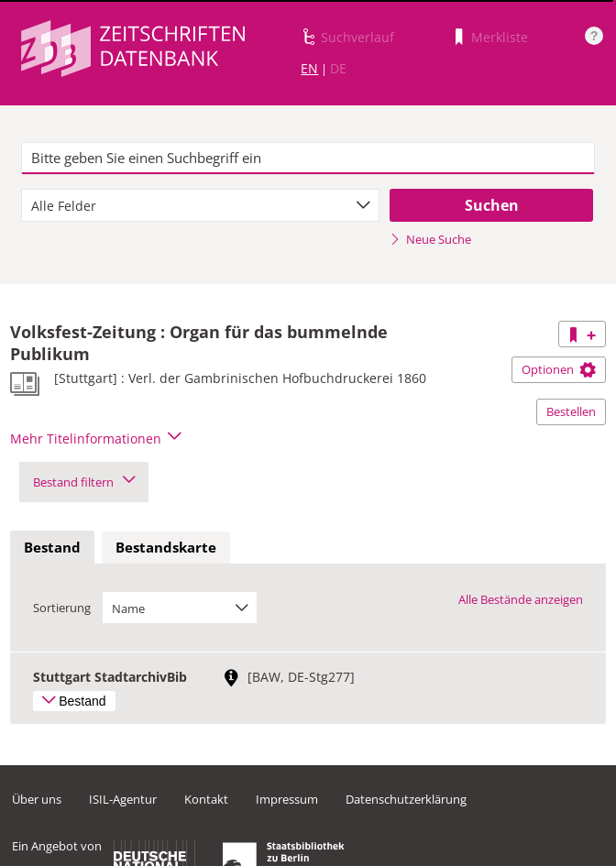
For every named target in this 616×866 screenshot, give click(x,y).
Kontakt (206, 799)
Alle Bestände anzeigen (521, 599)
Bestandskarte (166, 547)
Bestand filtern (84, 482)
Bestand (52, 547)
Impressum (287, 799)
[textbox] (308, 159)
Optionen (559, 369)
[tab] (52, 548)
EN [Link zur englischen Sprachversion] (309, 68)
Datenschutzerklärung (406, 799)
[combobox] (200, 205)
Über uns (37, 799)
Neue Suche (430, 239)
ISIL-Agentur (123, 799)
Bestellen (571, 411)
